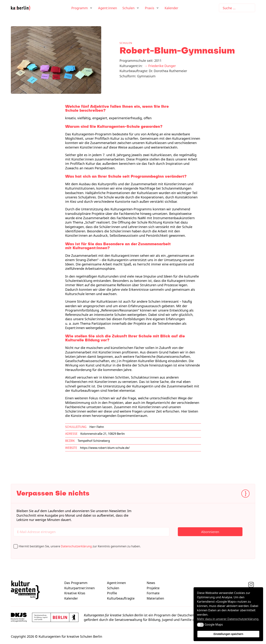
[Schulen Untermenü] (138, 8)
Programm (80, 8)
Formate (153, 593)
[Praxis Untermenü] (158, 8)
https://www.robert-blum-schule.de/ (105, 448)
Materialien (155, 598)
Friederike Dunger (162, 66)
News (151, 583)
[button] (200, 625)
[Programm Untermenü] (91, 8)
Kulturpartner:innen (79, 588)
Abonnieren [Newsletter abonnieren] (210, 532)
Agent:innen (108, 8)
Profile (112, 593)
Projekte (153, 588)
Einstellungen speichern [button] (228, 634)
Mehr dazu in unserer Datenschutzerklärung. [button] (228, 619)
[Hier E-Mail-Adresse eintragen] (91, 532)
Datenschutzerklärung (76, 546)
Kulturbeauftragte (121, 598)
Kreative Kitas (75, 593)
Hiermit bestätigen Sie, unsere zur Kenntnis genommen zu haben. (81, 546)
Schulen (128, 8)
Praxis (150, 8)
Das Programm (76, 583)
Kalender (171, 8)
